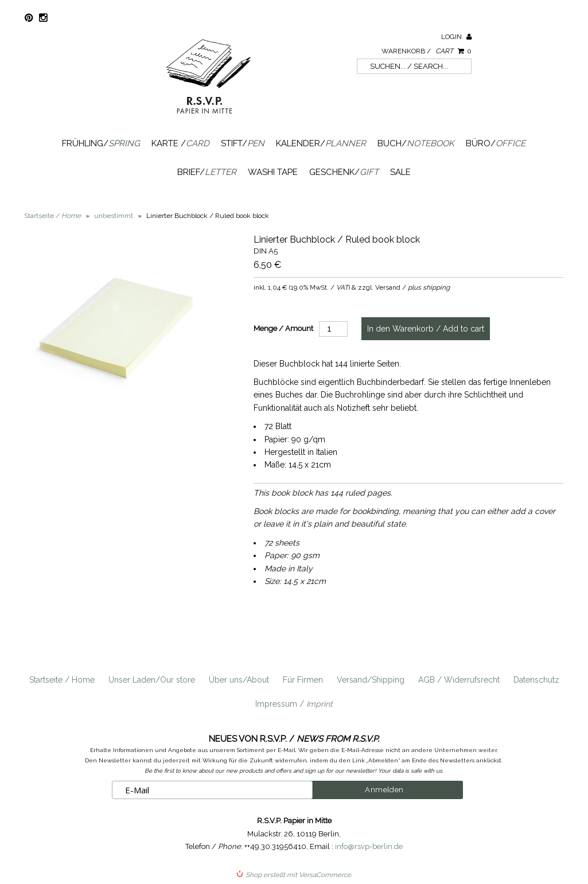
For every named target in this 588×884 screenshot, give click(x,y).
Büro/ (496, 143)
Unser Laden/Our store (152, 680)
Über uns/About (239, 680)
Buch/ (416, 143)
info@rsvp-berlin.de (369, 846)
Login (456, 37)
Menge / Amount (283, 328)
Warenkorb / (427, 51)
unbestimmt (114, 216)
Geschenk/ (344, 172)
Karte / (180, 143)
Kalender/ (321, 143)
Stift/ (243, 143)
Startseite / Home (62, 680)
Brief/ (207, 172)
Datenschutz (536, 680)
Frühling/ (101, 143)
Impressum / (294, 704)
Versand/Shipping (371, 680)
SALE (400, 172)
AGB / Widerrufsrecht (459, 680)
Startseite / (52, 216)
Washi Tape (273, 172)
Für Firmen (303, 680)
